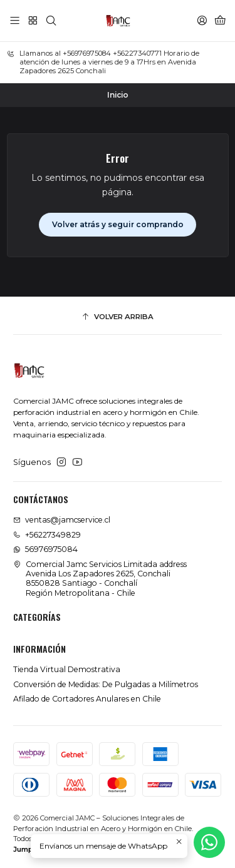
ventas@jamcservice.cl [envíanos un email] (62, 520)
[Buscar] (51, 21)
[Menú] (15, 21)
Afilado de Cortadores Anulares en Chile (87, 699)
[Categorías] (33, 21)
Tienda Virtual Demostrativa (67, 669)
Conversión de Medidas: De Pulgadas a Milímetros (106, 684)
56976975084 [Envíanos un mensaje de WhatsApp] (45, 549)
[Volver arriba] (118, 317)
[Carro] (220, 21)
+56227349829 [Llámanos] (47, 535)
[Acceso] (202, 21)
